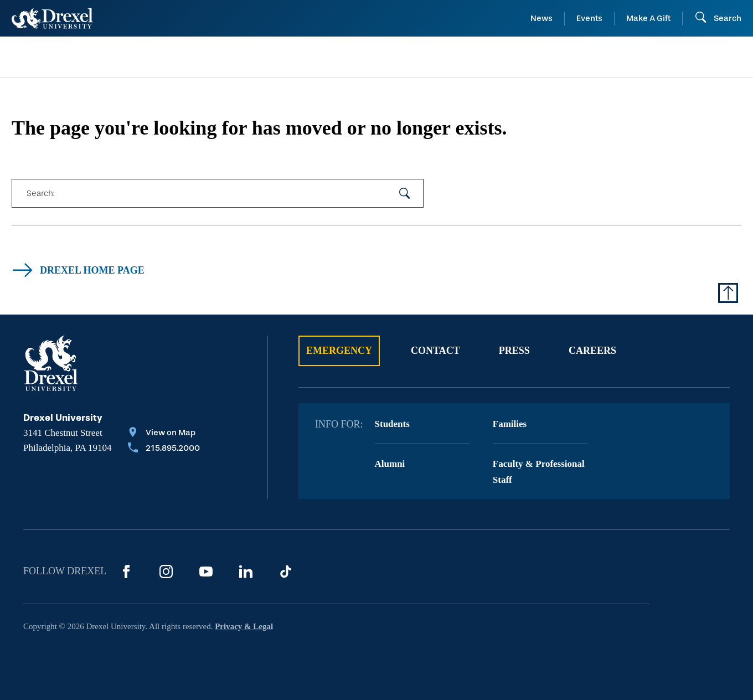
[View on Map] (164, 434)
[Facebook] (126, 572)
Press (514, 351)
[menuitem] (94, 57)
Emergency (339, 351)
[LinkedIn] (246, 572)
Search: (40, 193)
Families (510, 424)
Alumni (390, 464)
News (541, 18)
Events (589, 18)
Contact (435, 351)
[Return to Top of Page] (728, 293)
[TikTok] (286, 572)
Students (392, 424)
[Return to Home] (52, 18)
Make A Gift (648, 18)
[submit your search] (405, 193)
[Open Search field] (718, 18)
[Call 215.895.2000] (164, 449)
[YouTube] (206, 572)
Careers (592, 351)
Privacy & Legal (244, 626)
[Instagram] (166, 572)
